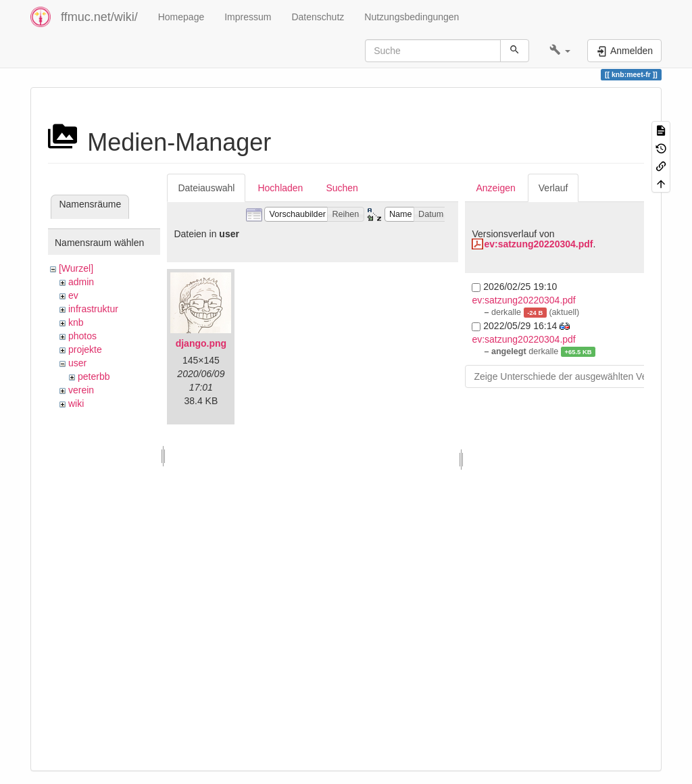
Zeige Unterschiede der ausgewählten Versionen (576, 376)
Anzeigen (495, 188)
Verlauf (553, 188)
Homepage (181, 17)
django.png (201, 343)
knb (76, 322)
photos (82, 336)
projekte (85, 349)
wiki (76, 403)
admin (81, 282)
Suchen (342, 188)
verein (81, 390)
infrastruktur (93, 309)
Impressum (248, 17)
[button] (560, 51)
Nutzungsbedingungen (412, 17)
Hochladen (280, 188)
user (77, 363)
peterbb (94, 376)
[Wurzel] (76, 268)
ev (73, 295)
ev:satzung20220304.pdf (538, 244)
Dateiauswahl (206, 188)
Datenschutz (318, 17)
